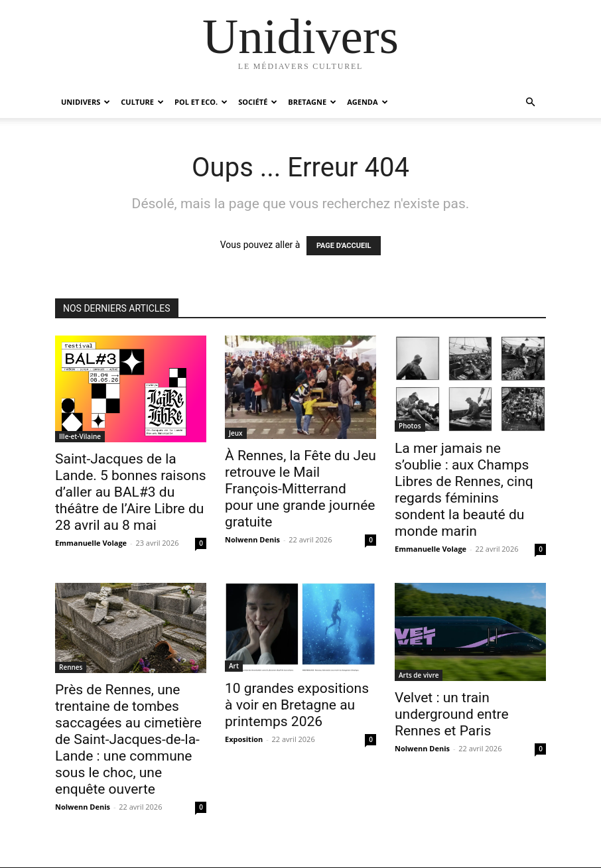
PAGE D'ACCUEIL (344, 246)
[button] (530, 102)
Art (234, 666)
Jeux (236, 433)
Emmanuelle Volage (91, 543)
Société (258, 102)
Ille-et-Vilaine (80, 436)
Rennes (71, 667)
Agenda (367, 102)
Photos (410, 426)
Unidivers (86, 102)
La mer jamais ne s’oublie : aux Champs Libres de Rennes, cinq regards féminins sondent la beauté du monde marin (464, 490)
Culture (142, 102)
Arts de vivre (419, 675)
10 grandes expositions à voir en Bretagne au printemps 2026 (297, 705)
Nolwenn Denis (252, 539)
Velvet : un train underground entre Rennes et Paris (452, 714)
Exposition (244, 739)
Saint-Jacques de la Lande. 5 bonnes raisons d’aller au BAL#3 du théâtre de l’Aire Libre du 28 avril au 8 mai (131, 492)
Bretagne (312, 102)
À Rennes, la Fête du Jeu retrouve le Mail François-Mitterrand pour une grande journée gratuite (300, 489)
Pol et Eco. (201, 102)
